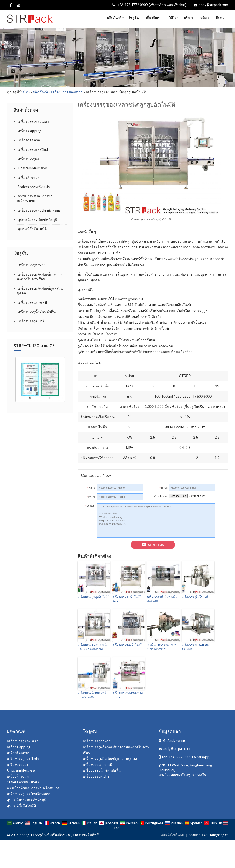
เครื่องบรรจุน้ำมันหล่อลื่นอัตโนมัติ (162, 599)
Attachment (161, 496)
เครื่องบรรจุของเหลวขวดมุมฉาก (127, 695)
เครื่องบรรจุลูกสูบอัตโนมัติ (93, 597)
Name (91, 488)
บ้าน (26, 92)
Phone (91, 497)
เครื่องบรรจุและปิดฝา (33, 150)
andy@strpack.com (211, 5)
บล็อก (205, 18)
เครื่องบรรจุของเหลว (67, 92)
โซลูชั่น (135, 18)
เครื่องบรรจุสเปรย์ (31, 321)
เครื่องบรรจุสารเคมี (32, 303)
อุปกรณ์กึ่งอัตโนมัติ (32, 229)
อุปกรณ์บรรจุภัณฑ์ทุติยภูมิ (37, 220)
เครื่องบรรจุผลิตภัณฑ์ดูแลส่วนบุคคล (110, 759)
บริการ (188, 18)
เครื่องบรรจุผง (28, 159)
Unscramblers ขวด (32, 168)
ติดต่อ (220, 18)
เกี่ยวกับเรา (154, 18)
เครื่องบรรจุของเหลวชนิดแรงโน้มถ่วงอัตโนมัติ (93, 647)
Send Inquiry (153, 545)
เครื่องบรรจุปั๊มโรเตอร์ (195, 597)
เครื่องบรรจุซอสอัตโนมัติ (127, 645)
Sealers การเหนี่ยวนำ (33, 187)
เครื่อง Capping (29, 131)
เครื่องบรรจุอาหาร (31, 265)
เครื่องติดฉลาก (29, 140)
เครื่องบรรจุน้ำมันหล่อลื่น (36, 312)
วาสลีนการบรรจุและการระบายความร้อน (162, 647)
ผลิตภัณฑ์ (116, 18)
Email (164, 488)
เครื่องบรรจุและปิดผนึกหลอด (39, 210)
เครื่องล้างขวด (28, 178)
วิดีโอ (174, 18)
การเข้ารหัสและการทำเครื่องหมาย (33, 788)
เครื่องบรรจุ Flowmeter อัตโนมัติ (196, 647)
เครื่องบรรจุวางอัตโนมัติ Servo (127, 599)
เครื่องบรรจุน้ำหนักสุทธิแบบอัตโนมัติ (92, 695)
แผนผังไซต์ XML (173, 835)
